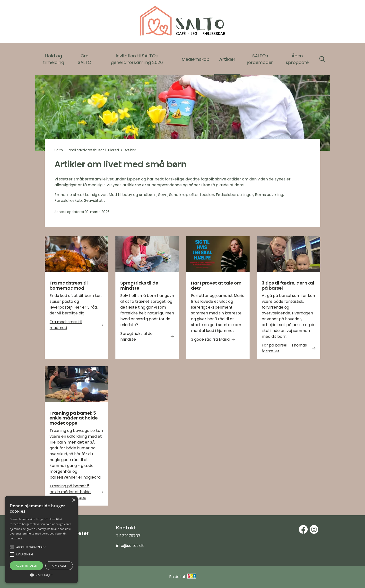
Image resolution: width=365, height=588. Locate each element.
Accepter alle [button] (26, 566)
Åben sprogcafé (297, 59)
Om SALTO (84, 59)
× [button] (74, 500)
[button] (41, 575)
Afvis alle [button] (59, 566)
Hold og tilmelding (54, 59)
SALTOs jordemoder (260, 59)
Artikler (227, 59)
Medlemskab (196, 59)
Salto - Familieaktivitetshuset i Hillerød (87, 150)
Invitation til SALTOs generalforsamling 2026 (137, 59)
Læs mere (16, 538)
